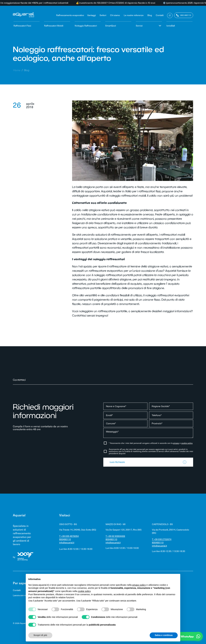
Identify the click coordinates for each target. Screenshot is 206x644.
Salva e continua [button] (164, 635)
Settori (103, 15)
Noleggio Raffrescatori (86, 26)
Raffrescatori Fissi (22, 26)
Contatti (160, 15)
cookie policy (187, 443)
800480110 (65, 539)
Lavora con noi (20, 595)
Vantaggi (91, 15)
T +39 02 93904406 (115, 536)
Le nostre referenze (134, 15)
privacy (176, 443)
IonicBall (171, 26)
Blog (150, 15)
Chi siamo (115, 15)
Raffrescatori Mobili (54, 26)
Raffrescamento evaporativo (70, 15)
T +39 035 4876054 (69, 536)
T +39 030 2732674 (162, 539)
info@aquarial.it (67, 542)
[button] (184, 636)
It (170, 15)
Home (17, 70)
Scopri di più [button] (40, 635)
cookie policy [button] (84, 591)
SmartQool (111, 26)
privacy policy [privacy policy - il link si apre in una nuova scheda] (139, 585)
